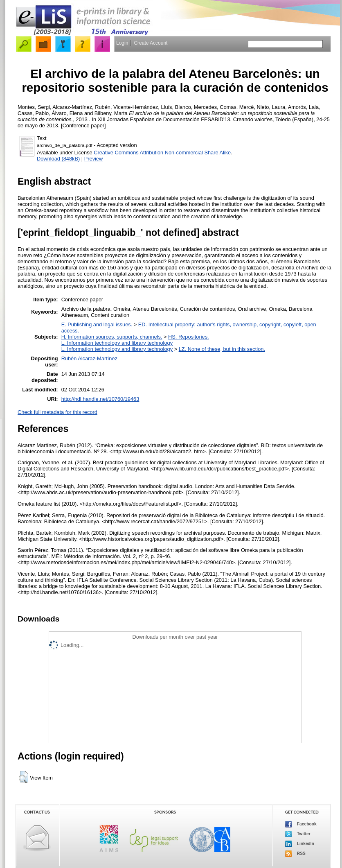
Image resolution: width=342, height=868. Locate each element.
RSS (295, 854)
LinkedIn (300, 844)
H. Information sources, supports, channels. (112, 337)
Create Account (151, 43)
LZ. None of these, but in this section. (222, 349)
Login (122, 43)
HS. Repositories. (189, 337)
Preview (94, 159)
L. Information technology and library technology (117, 343)
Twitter (298, 834)
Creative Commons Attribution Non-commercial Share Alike (162, 153)
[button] (24, 777)
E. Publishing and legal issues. (97, 324)
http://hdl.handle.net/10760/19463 (100, 399)
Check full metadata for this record (57, 412)
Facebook (301, 824)
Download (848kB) (58, 159)
